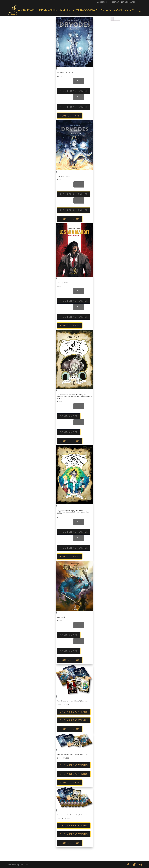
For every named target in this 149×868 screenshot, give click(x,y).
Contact (116, 2)
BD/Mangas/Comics (84, 10)
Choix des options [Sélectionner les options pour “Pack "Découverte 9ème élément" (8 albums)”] (74, 765)
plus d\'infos (70, 116)
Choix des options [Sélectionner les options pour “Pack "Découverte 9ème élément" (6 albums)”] (74, 712)
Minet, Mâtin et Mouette (54, 10)
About (118, 10)
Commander (69, 416)
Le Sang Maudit (27, 10)
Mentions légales (15, 865)
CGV (26, 865)
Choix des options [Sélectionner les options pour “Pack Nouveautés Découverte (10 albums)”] (74, 825)
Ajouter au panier (74, 91)
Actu (128, 10)
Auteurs (106, 10)
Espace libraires (128, 2)
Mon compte (102, 2)
